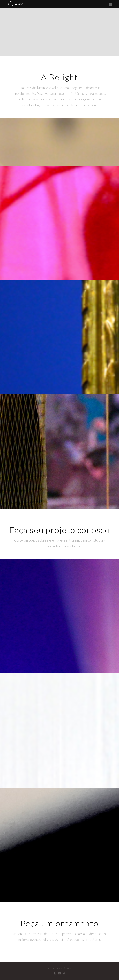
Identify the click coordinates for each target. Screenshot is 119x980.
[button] (110, 4)
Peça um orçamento (59, 923)
